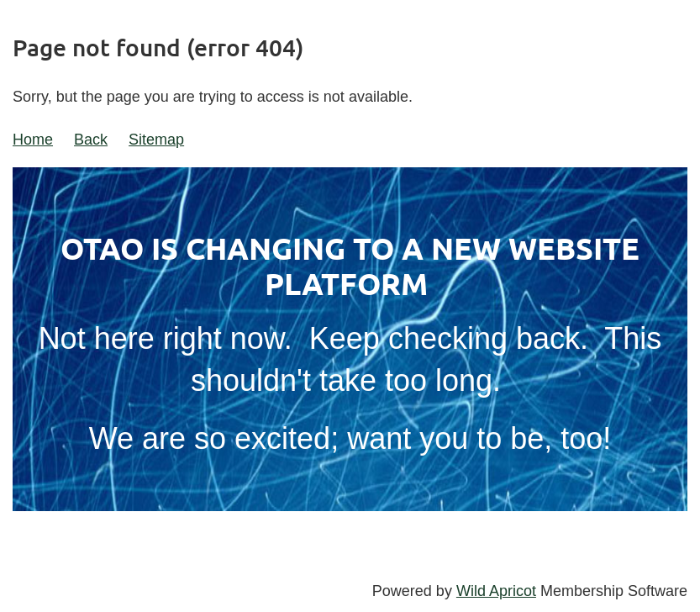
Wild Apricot (496, 591)
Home (33, 140)
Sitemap (156, 140)
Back (91, 140)
